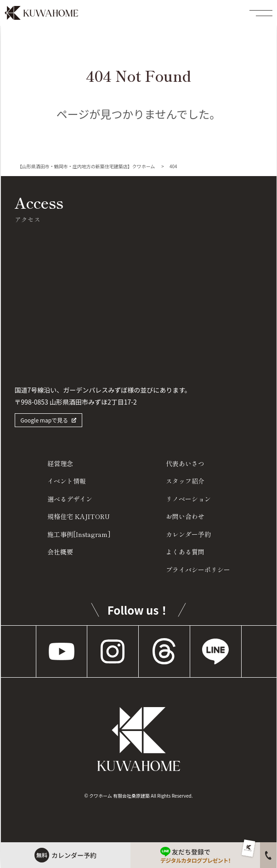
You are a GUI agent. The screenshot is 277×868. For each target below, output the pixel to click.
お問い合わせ (185, 516)
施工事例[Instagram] (79, 534)
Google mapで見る (45, 420)
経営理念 (60, 463)
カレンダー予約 (188, 534)
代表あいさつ (185, 463)
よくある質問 (185, 552)
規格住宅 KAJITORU (79, 516)
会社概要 (60, 552)
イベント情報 (67, 481)
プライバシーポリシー (198, 570)
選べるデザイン (70, 499)
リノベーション (188, 499)
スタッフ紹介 (185, 481)
